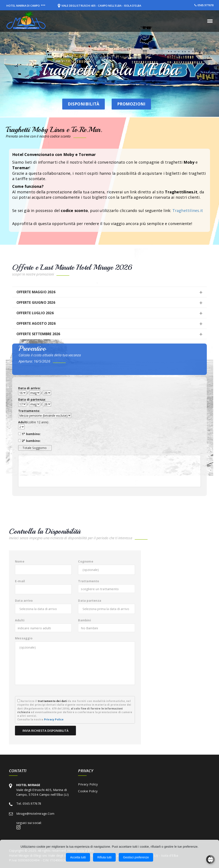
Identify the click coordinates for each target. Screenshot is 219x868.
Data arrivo (24, 601)
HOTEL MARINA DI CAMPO (24, 6)
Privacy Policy (88, 784)
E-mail (20, 581)
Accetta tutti (78, 857)
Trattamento (89, 581)
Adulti (20, 620)
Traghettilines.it (188, 210)
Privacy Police (54, 719)
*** (46, 6)
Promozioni (132, 104)
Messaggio (24, 638)
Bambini (84, 620)
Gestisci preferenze (136, 857)
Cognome (86, 561)
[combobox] (106, 589)
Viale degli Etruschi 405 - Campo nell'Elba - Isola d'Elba (105, 6)
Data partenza (90, 601)
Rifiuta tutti (104, 857)
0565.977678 (205, 5)
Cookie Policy (88, 791)
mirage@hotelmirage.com (35, 814)
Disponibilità (75, 104)
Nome (20, 561)
